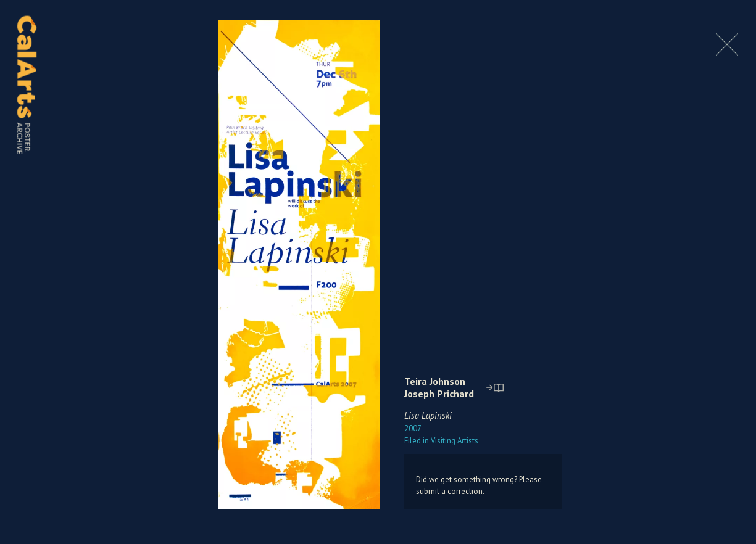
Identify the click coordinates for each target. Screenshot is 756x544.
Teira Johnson (435, 381)
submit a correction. (450, 491)
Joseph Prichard (439, 394)
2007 (413, 428)
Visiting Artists (441, 441)
